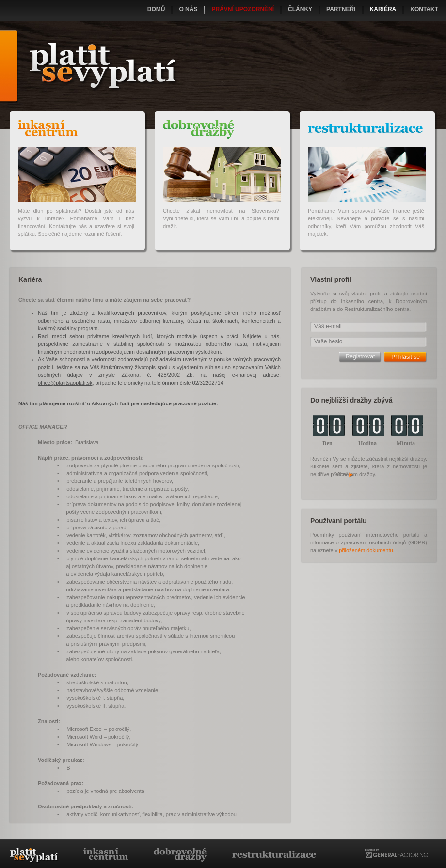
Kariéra (383, 9)
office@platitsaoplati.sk (65, 383)
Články (300, 9)
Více (345, 474)
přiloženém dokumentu (366, 550)
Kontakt (424, 9)
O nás (188, 9)
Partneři (341, 9)
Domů (156, 9)
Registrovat (360, 356)
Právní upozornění (243, 9)
